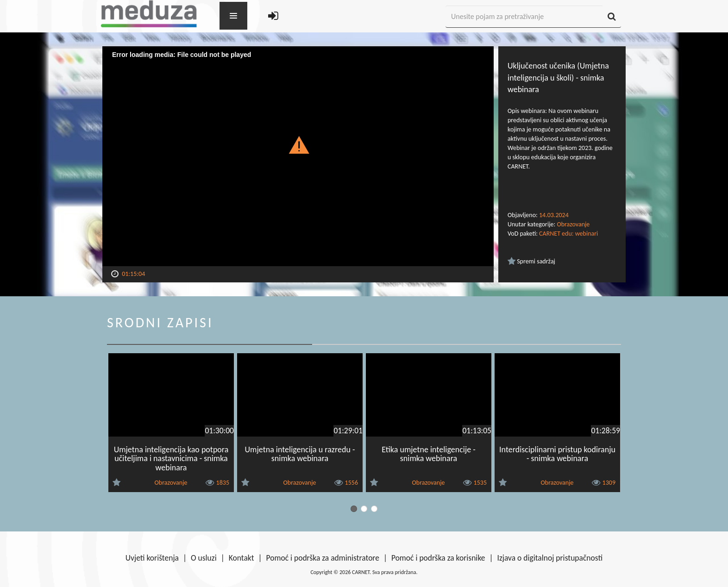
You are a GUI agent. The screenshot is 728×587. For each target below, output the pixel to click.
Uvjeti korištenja (152, 558)
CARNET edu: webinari (568, 234)
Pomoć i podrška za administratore (323, 558)
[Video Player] (298, 156)
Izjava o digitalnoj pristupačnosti (550, 558)
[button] (298, 144)
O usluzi (204, 558)
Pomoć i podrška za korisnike (438, 558)
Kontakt (242, 558)
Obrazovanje (573, 224)
